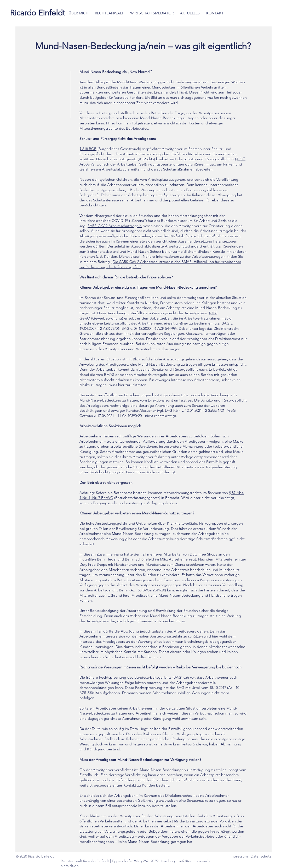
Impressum (239, 856)
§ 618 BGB (88, 149)
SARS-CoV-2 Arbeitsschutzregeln (115, 226)
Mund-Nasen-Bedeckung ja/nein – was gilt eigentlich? (144, 46)
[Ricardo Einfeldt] (38, 13)
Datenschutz (261, 856)
